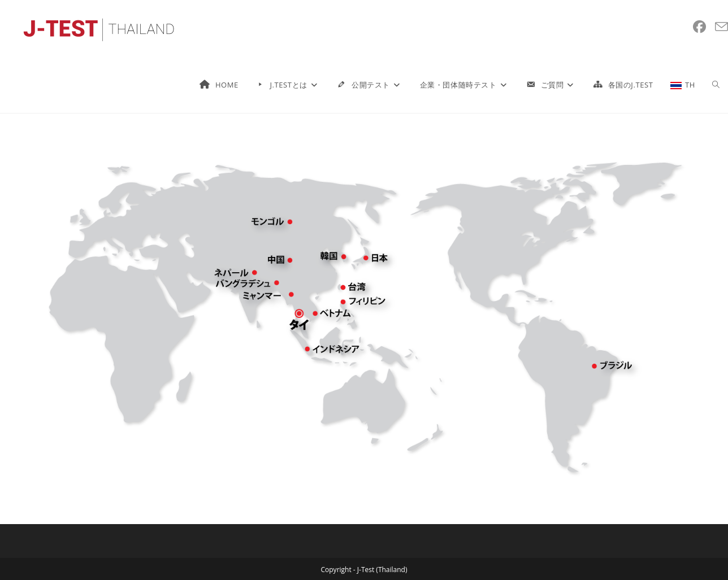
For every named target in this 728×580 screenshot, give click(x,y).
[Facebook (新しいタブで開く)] (699, 27)
